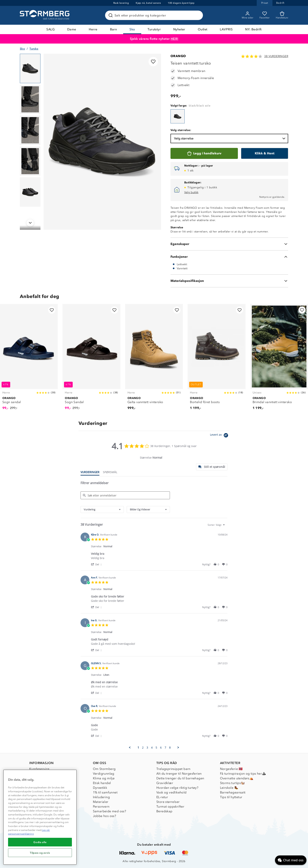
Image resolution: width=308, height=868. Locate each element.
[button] (97, 564)
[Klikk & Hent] (265, 153)
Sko (132, 29)
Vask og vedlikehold (171, 792)
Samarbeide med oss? (110, 811)
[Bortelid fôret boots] (216, 359)
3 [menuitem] (147, 748)
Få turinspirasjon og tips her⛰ (243, 774)
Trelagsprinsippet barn (173, 769)
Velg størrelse (230, 138)
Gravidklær (165, 783)
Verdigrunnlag (104, 774)
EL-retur (162, 797)
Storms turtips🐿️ (232, 783)
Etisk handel (102, 783)
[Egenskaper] (229, 244)
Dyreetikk (100, 788)
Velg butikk (191, 192)
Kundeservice (39, 769)
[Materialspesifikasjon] (229, 281)
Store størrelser (168, 802)
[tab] (212, 467)
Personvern (101, 807)
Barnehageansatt (233, 792)
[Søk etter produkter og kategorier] (155, 15)
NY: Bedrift (253, 29)
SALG (50, 29)
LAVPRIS (226, 29)
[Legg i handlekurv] (204, 153)
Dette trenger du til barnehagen (180, 778)
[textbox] (227, 526)
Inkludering (101, 797)
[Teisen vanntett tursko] (178, 116)
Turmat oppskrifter (170, 807)
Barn (114, 29)
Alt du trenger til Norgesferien (179, 774)
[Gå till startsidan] (45, 15)
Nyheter (179, 29)
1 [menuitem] (138, 748)
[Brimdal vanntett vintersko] (279, 359)
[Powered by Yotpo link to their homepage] (220, 436)
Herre (93, 29)
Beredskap (164, 811)
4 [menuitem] (152, 748)
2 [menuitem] (143, 748)
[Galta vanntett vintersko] (154, 359)
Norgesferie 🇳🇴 (231, 769)
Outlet (203, 29)
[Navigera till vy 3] (30, 130)
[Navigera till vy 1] (30, 68)
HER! (175, 39)
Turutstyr (154, 29)
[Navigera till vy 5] (30, 192)
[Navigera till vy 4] (30, 161)
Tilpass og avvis (40, 853)
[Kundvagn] (282, 15)
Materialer (101, 802)
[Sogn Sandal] (91, 359)
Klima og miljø (104, 778)
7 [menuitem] (165, 748)
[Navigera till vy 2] (30, 99)
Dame (72, 29)
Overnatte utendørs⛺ (237, 778)
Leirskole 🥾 (229, 788)
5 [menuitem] (156, 748)
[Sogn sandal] (29, 359)
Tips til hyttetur (231, 797)
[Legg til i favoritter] (153, 62)
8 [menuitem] (170, 748)
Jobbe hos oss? (105, 816)
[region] (40, 817)
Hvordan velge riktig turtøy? (177, 788)
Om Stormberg (104, 769)
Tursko (34, 49)
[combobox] (102, 510)
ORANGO (178, 56)
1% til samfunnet (105, 792)
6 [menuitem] (161, 748)
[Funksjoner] (229, 257)
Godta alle (40, 842)
